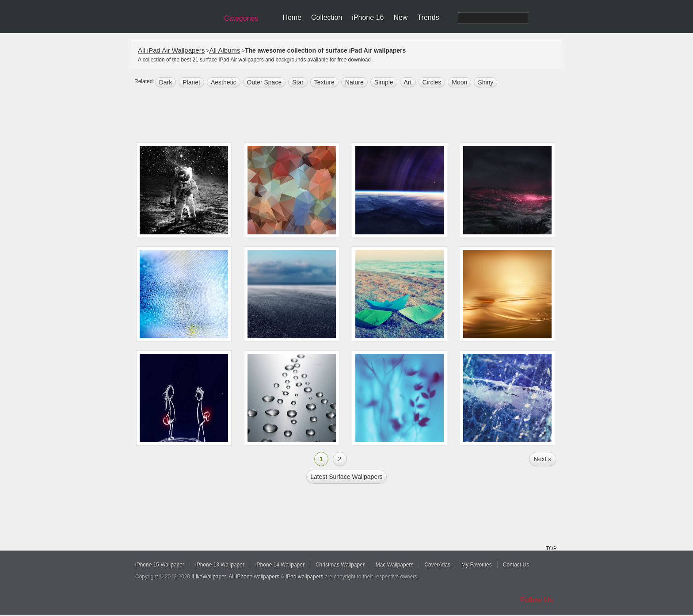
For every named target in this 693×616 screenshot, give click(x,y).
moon (459, 82)
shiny (485, 82)
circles (432, 82)
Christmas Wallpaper (340, 565)
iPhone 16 (368, 17)
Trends (428, 17)
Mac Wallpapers (395, 565)
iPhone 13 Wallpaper (220, 565)
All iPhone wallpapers (254, 577)
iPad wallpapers (305, 577)
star (298, 82)
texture (324, 82)
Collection (327, 17)
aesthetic (224, 82)
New (400, 17)
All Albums (225, 50)
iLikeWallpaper (209, 577)
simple (384, 82)
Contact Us (516, 565)
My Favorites (477, 565)
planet (191, 82)
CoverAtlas (437, 565)
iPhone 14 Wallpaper (280, 565)
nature (354, 82)
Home (292, 17)
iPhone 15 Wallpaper (160, 565)
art (408, 82)
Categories (241, 18)
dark (166, 82)
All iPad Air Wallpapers (171, 50)
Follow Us (537, 600)
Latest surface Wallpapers (346, 477)
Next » (543, 459)
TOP (551, 548)
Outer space (265, 82)
